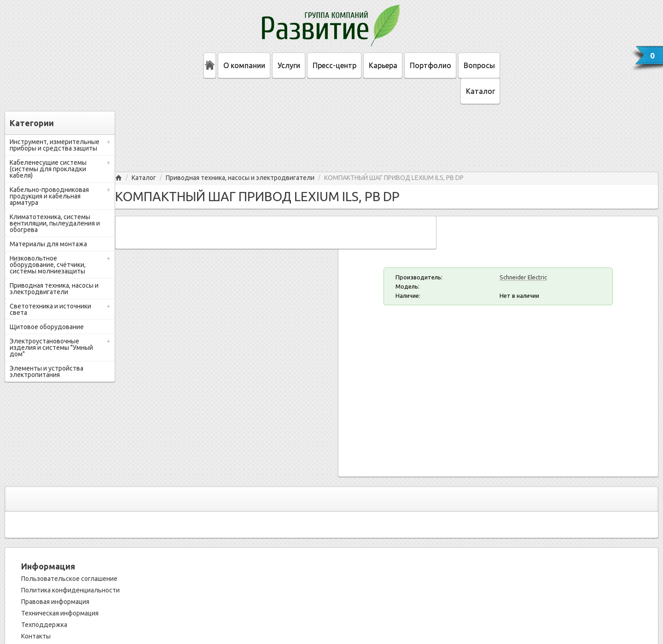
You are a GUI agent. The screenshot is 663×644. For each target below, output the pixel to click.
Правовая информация (55, 602)
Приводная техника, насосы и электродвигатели (54, 289)
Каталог (480, 91)
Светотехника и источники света (50, 309)
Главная (119, 178)
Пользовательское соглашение (69, 579)
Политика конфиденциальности (70, 590)
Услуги (289, 65)
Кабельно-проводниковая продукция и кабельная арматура (49, 196)
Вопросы (479, 65)
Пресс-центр (334, 65)
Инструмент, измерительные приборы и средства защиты (55, 145)
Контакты (36, 636)
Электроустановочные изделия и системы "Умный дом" (51, 348)
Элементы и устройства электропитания (47, 371)
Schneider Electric (523, 277)
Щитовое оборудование (47, 327)
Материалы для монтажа (48, 244)
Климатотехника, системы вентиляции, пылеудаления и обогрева (55, 223)
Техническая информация (60, 613)
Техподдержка (44, 625)
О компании (244, 65)
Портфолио (430, 65)
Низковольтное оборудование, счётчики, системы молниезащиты (48, 265)
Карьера (383, 65)
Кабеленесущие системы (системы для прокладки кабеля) (48, 169)
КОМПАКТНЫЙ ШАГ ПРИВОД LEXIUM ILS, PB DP (394, 178)
